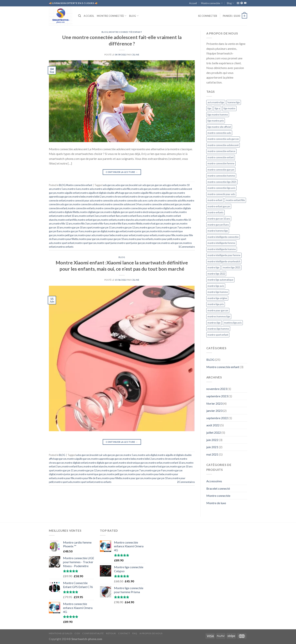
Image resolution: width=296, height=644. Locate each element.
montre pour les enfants (141, 239)
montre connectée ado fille (172, 201)
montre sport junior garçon (131, 243)
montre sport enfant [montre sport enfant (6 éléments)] (218, 335)
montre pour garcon (89, 239)
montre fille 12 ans (63, 224)
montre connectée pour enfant (139, 208)
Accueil (193, 3)
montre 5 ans (60, 189)
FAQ (135, 633)
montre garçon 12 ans (128, 227)
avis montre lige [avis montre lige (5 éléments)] (216, 102)
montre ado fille (122, 189)
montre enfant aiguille (154, 216)
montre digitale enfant (76, 463)
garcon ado (161, 185)
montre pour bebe (105, 235)
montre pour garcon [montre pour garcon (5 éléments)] (218, 310)
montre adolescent (162, 189)
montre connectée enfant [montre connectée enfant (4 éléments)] (221, 157)
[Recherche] (80, 16)
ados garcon (122, 185)
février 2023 (214, 403)
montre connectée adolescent (88, 204)
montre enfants (109, 220)
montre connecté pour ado (80, 201)
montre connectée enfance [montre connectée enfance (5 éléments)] (221, 151)
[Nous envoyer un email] (238, 3)
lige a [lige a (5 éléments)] (217, 108)
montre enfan (171, 212)
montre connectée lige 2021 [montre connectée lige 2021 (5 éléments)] (222, 182)
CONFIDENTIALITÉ (93, 633)
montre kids (156, 231)
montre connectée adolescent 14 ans (124, 204)
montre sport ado (63, 482)
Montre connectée (212, 3)
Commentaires (186, 482)
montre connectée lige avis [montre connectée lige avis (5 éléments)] (221, 188)
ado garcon (109, 185)
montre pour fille (167, 235)
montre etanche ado (128, 220)
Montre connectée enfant (125, 32)
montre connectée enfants (81, 208)
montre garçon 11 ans (104, 227)
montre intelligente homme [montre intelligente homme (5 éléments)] (222, 249)
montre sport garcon (86, 243)
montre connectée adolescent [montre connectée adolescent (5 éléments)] (223, 145)
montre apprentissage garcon (106, 459)
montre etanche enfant (151, 220)
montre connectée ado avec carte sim (138, 201)
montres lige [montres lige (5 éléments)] (214, 323)
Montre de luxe (216, 503)
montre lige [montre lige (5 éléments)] (213, 267)
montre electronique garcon (149, 212)
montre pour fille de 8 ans (88, 478)
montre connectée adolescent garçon (163, 204)
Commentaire (187, 247)
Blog (230, 3)
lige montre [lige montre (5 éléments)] (229, 108)
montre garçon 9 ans (73, 231)
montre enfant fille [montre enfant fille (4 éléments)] (235, 200)
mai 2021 (212, 454)
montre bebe (79, 197)
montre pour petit (163, 239)
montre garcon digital (96, 231)
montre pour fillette (68, 239)
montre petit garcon (67, 235)
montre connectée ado (106, 201)
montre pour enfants (147, 235)
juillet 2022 (214, 432)
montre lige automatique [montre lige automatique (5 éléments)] (220, 280)
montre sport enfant (64, 243)
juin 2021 (212, 447)
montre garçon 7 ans (172, 227)
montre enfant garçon (89, 220)
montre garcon (171, 224)
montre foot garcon (153, 224)
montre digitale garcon (92, 212)
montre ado (88, 189)
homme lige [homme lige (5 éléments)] (234, 102)
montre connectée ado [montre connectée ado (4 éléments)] (219, 133)
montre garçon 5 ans (150, 227)
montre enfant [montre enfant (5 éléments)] (215, 200)
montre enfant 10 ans (67, 216)
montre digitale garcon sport (119, 212)
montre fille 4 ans (100, 224)
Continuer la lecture (122, 172)
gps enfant (173, 185)
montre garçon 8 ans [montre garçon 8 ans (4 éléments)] (218, 225)
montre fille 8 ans (118, 224)
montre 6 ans (74, 189)
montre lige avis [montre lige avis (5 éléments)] (216, 286)
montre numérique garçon (92, 474)
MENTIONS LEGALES (61, 633)
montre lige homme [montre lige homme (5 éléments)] (218, 292)
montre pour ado (87, 235)
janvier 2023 (214, 411)
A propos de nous (151, 633)
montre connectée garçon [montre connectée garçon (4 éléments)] (221, 170)
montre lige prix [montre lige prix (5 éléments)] (216, 304)
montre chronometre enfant (168, 197)
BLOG (105, 32)
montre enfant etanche (95, 466)
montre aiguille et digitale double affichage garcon (106, 193)
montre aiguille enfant (68, 193)
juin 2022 (212, 440)
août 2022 (213, 425)
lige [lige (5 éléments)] (209, 108)
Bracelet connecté (218, 488)
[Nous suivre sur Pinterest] (242, 3)
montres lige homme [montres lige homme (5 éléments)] (218, 329)
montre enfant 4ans (110, 216)
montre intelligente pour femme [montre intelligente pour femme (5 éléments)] (224, 255)
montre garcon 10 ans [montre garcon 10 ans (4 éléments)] (219, 219)
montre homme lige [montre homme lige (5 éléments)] (218, 231)
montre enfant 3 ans (89, 216)
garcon (119, 455)
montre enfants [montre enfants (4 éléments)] (215, 212)
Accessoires (214, 481)
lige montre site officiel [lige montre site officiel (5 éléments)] (219, 127)
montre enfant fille (67, 220)
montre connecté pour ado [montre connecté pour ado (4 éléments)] (221, 194)
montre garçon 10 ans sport (78, 227)
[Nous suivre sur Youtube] (245, 3)
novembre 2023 (217, 389)
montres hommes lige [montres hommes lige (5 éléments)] (219, 316)
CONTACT (124, 633)
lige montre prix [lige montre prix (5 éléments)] (216, 121)
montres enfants (65, 247)
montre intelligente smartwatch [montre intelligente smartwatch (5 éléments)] (224, 261)
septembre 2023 (217, 396)
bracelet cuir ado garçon (142, 185)
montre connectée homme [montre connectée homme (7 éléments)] (221, 176)
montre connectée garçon (109, 208)
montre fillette (135, 224)
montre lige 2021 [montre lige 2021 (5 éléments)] (232, 267)
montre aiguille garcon (165, 193)
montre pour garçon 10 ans (114, 239)
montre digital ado (165, 208)
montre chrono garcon (141, 197)
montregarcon (153, 243)
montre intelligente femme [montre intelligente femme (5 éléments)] (221, 243)
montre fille (169, 220)
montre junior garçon (138, 231)
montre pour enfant (125, 235)
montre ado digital (104, 189)
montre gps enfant (117, 231)
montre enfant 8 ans (132, 216)
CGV (77, 633)
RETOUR (111, 633)
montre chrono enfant (117, 197)
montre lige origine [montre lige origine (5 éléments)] (217, 298)
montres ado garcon (172, 243)
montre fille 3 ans (82, 224)
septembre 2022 (217, 418)
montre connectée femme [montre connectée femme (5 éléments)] (221, 163)
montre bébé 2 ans (96, 197)
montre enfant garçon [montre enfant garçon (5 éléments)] (219, 206)
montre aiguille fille (143, 193)
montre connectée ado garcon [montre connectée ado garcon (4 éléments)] (223, 139)
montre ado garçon (141, 189)
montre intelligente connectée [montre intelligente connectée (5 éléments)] (223, 237)
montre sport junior (107, 243)
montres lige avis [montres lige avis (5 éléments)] (233, 323)
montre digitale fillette (68, 212)
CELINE (135, 55)
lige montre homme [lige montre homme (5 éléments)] (218, 115)
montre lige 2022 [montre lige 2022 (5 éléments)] (216, 274)
